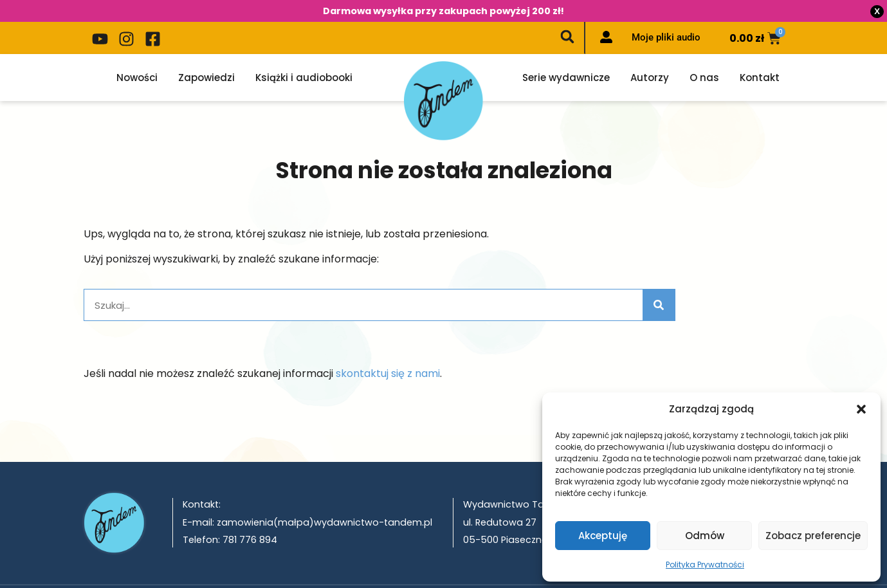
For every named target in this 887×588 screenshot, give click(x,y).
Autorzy (650, 57)
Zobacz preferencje (813, 536)
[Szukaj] (659, 284)
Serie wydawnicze (566, 57)
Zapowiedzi (206, 57)
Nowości (137, 57)
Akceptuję (603, 536)
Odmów (705, 536)
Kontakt (760, 57)
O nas (704, 57)
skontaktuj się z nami (388, 353)
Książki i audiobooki (304, 57)
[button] (861, 409)
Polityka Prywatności (705, 565)
